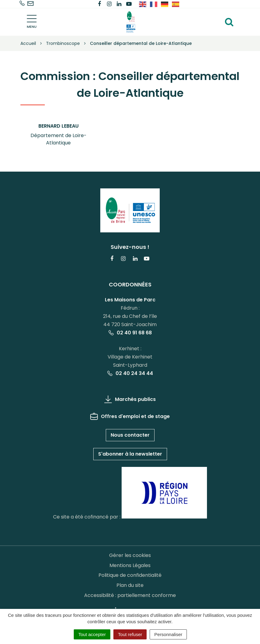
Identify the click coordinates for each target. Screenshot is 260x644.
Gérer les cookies (130, 555)
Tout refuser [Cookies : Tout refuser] (130, 634)
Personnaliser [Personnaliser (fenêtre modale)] (168, 634)
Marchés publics (130, 399)
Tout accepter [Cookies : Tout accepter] (92, 634)
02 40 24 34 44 (130, 373)
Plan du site (130, 585)
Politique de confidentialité (130, 575)
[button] (59, 135)
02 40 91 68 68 (130, 333)
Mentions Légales (130, 565)
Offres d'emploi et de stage (130, 416)
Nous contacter (130, 435)
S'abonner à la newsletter (130, 454)
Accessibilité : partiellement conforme (130, 595)
